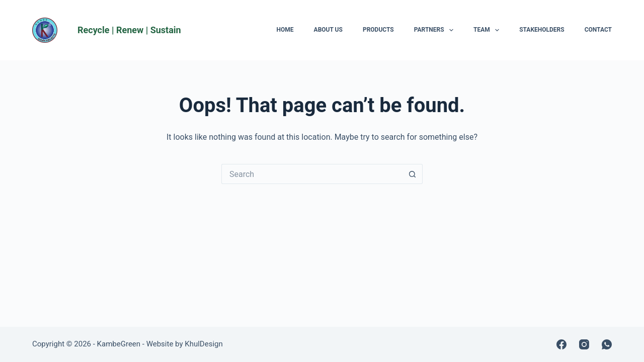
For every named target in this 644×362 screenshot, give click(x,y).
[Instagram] (584, 344)
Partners (436, 30)
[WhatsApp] (607, 344)
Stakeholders (542, 30)
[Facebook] (561, 344)
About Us (328, 30)
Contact (598, 30)
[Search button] (413, 174)
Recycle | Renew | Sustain (129, 30)
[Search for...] (312, 174)
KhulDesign (204, 344)
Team (488, 30)
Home (285, 30)
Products (378, 30)
